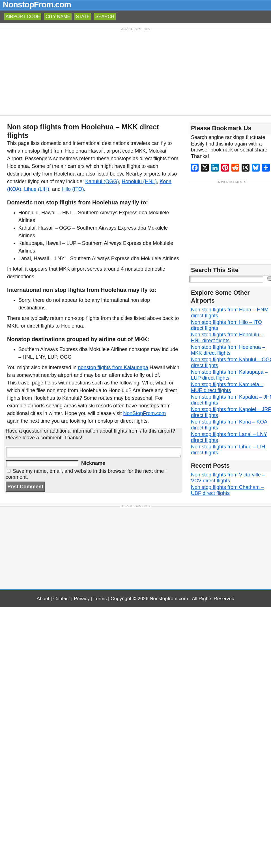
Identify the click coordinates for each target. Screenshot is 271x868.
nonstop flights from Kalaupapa (113, 367)
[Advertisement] (136, 72)
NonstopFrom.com (37, 5)
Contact (62, 599)
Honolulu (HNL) (139, 181)
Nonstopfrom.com (169, 599)
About (43, 599)
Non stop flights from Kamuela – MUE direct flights (227, 387)
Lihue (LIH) (37, 189)
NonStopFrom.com (144, 413)
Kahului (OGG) (102, 181)
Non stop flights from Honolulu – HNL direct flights (227, 338)
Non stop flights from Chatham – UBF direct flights (227, 490)
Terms (100, 599)
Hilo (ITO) (73, 189)
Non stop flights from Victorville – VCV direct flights (228, 478)
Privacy (82, 599)
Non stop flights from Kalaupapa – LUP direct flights (229, 375)
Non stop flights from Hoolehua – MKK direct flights (228, 350)
